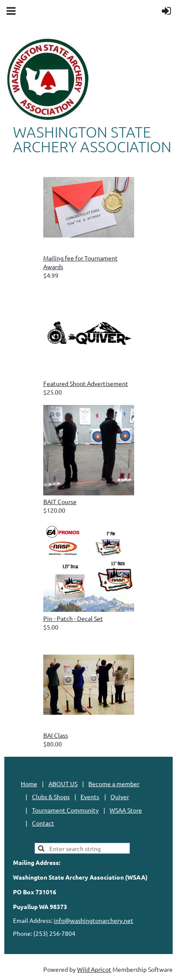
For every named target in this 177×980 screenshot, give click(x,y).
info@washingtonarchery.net (93, 920)
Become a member (114, 784)
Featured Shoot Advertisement (86, 383)
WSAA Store (126, 810)
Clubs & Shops (51, 797)
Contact (43, 823)
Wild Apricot (94, 969)
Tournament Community (65, 810)
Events (90, 797)
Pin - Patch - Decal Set (73, 618)
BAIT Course (60, 501)
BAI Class (56, 735)
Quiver (120, 797)
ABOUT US (63, 784)
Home (29, 784)
